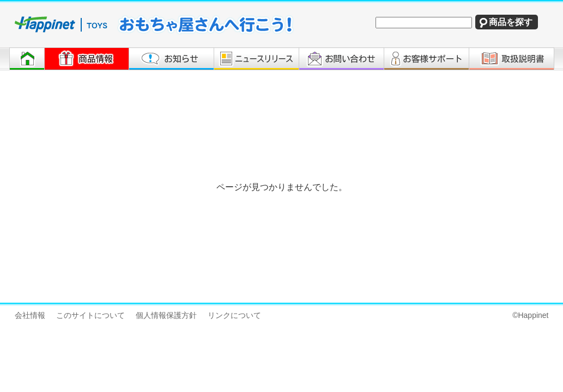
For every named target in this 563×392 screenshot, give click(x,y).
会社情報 (30, 315)
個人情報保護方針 (166, 315)
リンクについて (234, 315)
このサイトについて (90, 315)
